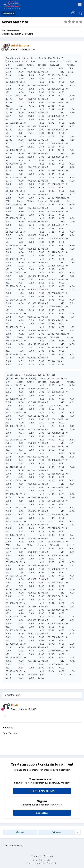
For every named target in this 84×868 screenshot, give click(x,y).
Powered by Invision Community (42, 863)
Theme (36, 856)
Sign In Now (42, 813)
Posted (23, 49)
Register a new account (42, 791)
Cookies (48, 856)
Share (20, 832)
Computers (27, 34)
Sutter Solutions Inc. (42, 860)
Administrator (13, 31)
